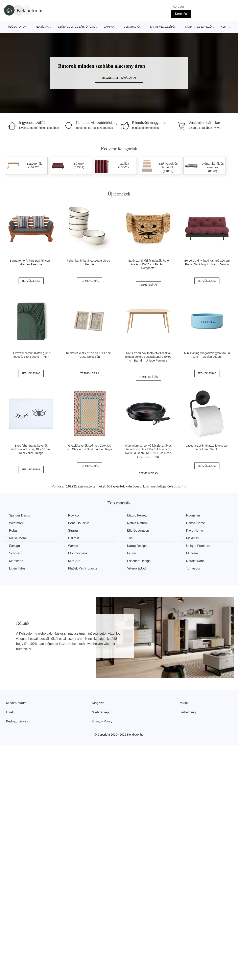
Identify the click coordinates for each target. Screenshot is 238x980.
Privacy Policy (102, 721)
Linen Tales (17, 568)
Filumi (131, 553)
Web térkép (101, 712)
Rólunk (184, 703)
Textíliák (42, 27)
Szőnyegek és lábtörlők (76, 27)
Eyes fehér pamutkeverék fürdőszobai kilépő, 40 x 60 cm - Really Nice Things (31, 449)
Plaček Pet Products (83, 568)
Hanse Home (196, 523)
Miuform (192, 553)
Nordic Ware (195, 561)
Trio (130, 538)
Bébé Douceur (78, 523)
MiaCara (74, 561)
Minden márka (16, 703)
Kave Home (195, 531)
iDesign (14, 546)
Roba (13, 531)
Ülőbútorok (17, 27)
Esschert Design (139, 561)
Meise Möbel (18, 538)
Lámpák (109, 27)
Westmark (16, 523)
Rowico (73, 515)
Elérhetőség (187, 712)
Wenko (73, 546)
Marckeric (16, 561)
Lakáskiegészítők (163, 27)
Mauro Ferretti (137, 515)
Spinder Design (20, 515)
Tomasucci (194, 568)
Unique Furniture (198, 546)
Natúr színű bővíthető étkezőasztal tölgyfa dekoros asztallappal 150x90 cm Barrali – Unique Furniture (148, 357)
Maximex (193, 538)
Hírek (10, 712)
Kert (224, 27)
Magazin (98, 703)
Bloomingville (78, 553)
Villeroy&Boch (137, 568)
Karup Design (137, 546)
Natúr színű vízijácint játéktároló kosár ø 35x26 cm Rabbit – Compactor (148, 264)
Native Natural (137, 523)
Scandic (15, 553)
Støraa (73, 531)
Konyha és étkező (198, 27)
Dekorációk (132, 27)
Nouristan (193, 515)
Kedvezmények (17, 721)
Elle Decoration (138, 531)
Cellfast (74, 538)
